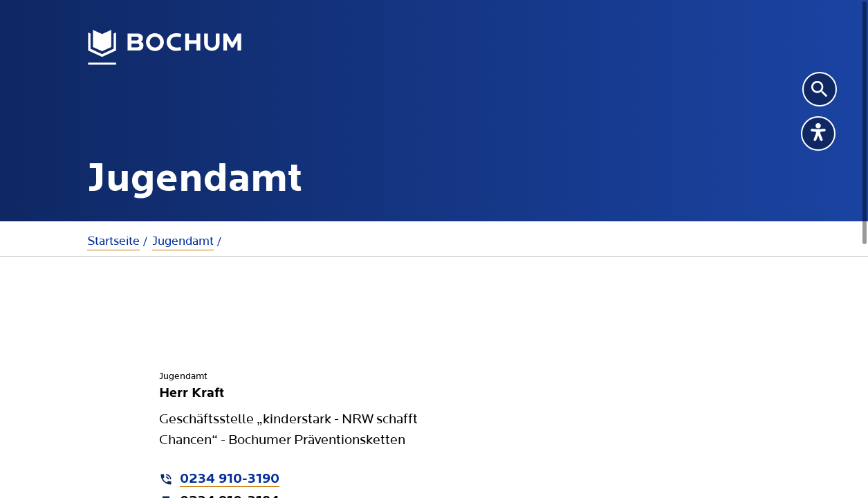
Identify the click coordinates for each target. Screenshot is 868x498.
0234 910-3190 (230, 479)
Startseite (113, 241)
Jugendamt (183, 241)
